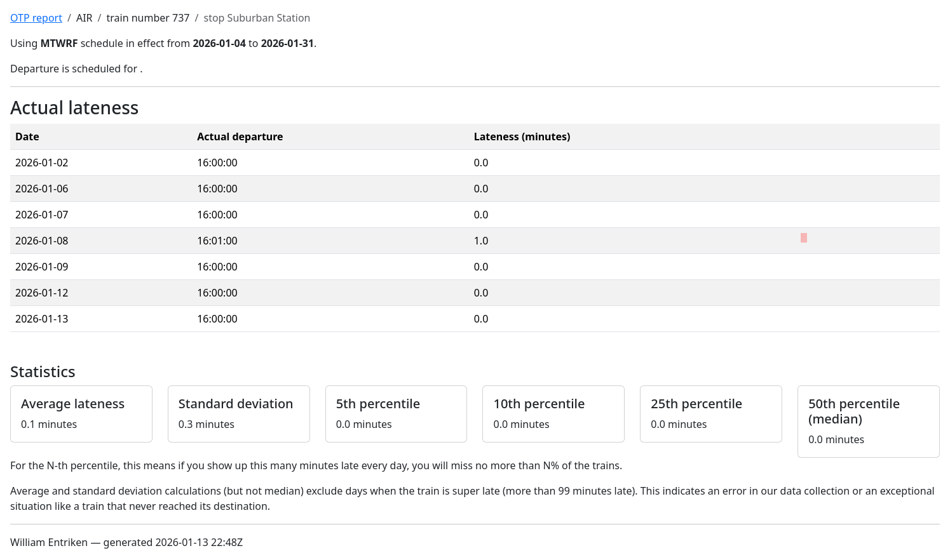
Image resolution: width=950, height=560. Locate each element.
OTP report (36, 18)
